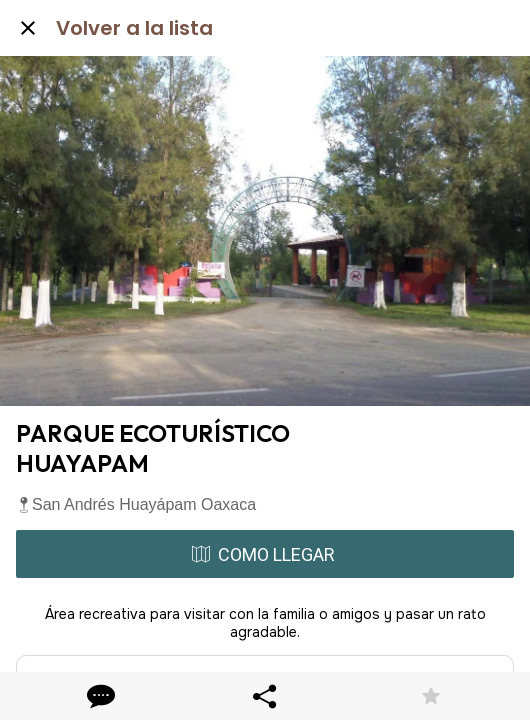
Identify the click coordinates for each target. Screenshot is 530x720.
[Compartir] (265, 696)
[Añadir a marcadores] (431, 696)
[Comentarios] (99, 696)
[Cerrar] (28, 28)
